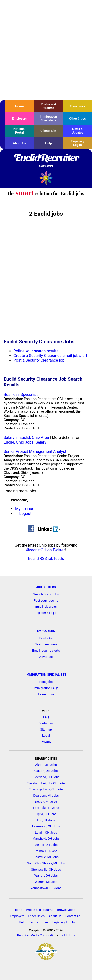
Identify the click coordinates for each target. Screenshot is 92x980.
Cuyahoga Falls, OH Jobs (46, 789)
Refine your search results (36, 351)
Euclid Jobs (67, 935)
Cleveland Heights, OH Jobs (46, 783)
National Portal (19, 131)
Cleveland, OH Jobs (46, 777)
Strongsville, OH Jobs (46, 869)
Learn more (46, 694)
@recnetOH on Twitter (45, 550)
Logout (26, 513)
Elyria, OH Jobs (46, 814)
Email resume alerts (46, 650)
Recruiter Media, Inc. (46, 178)
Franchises (77, 106)
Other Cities (78, 118)
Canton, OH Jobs (46, 771)
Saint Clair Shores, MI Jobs (46, 863)
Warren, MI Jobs (46, 882)
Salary (41, 442)
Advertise (46, 657)
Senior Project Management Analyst (35, 452)
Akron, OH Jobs (46, 765)
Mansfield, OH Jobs (46, 839)
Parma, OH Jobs (46, 851)
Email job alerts (46, 607)
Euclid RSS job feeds (46, 559)
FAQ (46, 717)
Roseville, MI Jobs (46, 857)
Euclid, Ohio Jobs (19, 442)
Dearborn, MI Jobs (46, 795)
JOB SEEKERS (46, 587)
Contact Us (73, 916)
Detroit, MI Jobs (46, 802)
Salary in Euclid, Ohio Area (26, 437)
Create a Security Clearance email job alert (50, 356)
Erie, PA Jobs (46, 820)
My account (25, 509)
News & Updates (78, 131)
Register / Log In (78, 143)
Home (19, 106)
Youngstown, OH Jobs (46, 888)
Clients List (48, 131)
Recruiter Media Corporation (37, 935)
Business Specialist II (22, 395)
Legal (46, 736)
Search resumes (46, 644)
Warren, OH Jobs (46, 876)
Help (48, 143)
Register (40, 613)
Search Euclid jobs (46, 594)
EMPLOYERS (46, 631)
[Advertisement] (46, 50)
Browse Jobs (66, 910)
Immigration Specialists (48, 118)
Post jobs (46, 638)
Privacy (46, 742)
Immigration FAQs (46, 688)
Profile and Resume (48, 106)
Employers (20, 118)
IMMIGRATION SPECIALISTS (46, 674)
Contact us (46, 723)
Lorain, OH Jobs (46, 832)
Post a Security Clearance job (39, 360)
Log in (53, 613)
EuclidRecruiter (46, 161)
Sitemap (46, 729)
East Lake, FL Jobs (46, 808)
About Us (20, 143)
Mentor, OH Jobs (46, 845)
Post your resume (46, 600)
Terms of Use (39, 922)
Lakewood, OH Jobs (46, 826)
